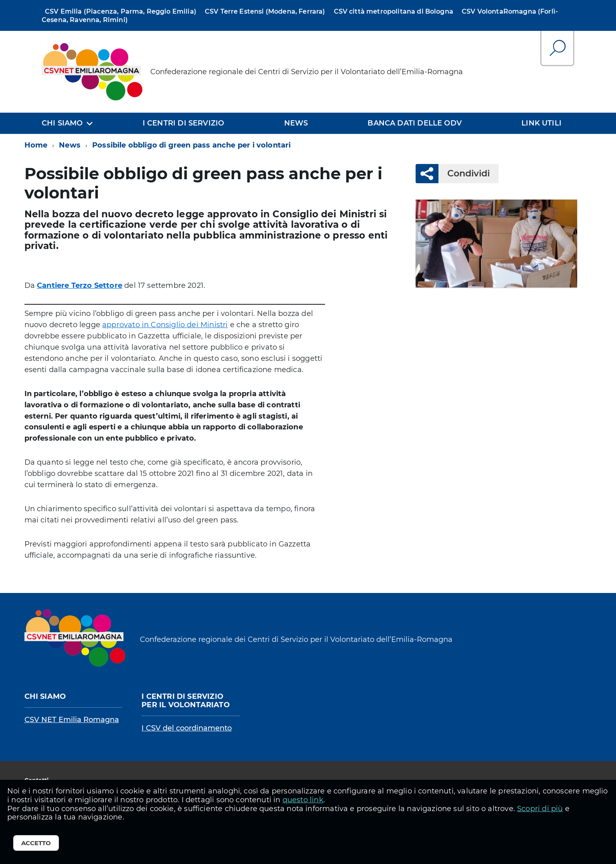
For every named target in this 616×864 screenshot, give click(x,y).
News (296, 123)
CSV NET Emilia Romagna (72, 720)
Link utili (541, 123)
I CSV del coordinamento (187, 728)
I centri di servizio (184, 123)
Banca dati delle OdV (415, 123)
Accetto (36, 843)
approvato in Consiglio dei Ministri (165, 325)
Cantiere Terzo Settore (80, 285)
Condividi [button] (464, 173)
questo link (303, 800)
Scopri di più (540, 809)
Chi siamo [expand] (62, 123)
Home (36, 145)
